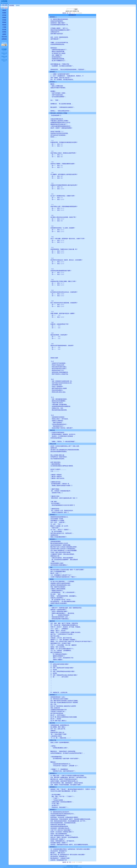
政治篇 (4, 29)
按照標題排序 (72, 15)
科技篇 (4, 20)
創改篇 (4, 25)
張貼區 (4, 10)
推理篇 (4, 32)
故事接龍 (4, 39)
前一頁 (69, 13)
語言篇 (4, 15)
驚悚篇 (4, 22)
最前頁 (64, 13)
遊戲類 (4, 34)
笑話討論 (4, 37)
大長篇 (4, 27)
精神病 (4, 18)
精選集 (4, 13)
